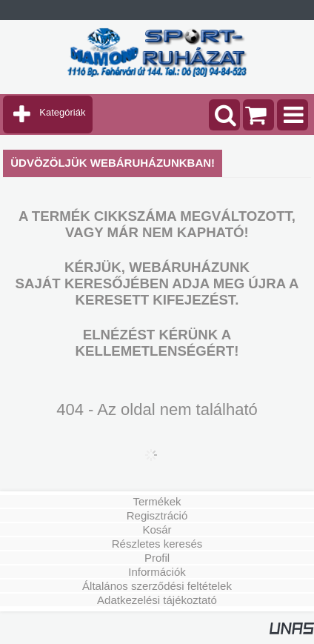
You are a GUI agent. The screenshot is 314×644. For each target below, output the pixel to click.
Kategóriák (62, 112)
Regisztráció (157, 515)
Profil (157, 558)
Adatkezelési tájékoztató (157, 600)
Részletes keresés (157, 544)
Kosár (157, 530)
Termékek (157, 501)
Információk (157, 572)
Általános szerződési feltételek (157, 586)
